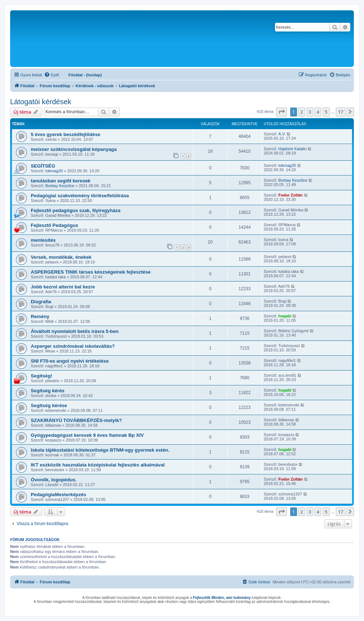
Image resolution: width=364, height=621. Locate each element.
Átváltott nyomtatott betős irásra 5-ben (75, 331)
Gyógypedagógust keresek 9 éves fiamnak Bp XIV (87, 435)
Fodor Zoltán (290, 195)
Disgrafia (41, 302)
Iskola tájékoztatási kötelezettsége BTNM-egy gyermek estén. (100, 450)
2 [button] (302, 112)
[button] (282, 112)
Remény (40, 316)
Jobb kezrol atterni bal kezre (63, 287)
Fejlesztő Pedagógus (54, 225)
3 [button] (310, 112)
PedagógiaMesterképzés (58, 495)
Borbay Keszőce (60, 186)
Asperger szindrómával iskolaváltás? (73, 346)
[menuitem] (52, 75)
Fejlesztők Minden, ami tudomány (222, 598)
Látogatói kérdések (41, 102)
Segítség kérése (49, 405)
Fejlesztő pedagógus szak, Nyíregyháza (76, 210)
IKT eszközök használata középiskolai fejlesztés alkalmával (98, 465)
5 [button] (326, 112)
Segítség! (41, 376)
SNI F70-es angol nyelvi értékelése (70, 361)
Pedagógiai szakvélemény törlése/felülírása (80, 196)
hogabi (285, 316)
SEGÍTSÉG (43, 166)
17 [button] (341, 112)
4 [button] (318, 112)
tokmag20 (54, 171)
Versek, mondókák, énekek (61, 257)
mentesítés (43, 240)
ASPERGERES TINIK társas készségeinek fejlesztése (91, 272)
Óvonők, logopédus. (54, 480)
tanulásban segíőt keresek (61, 181)
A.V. (282, 134)
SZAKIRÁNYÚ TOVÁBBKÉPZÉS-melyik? (76, 420)
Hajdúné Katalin (292, 149)
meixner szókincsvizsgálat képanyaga (74, 149)
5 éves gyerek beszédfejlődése (65, 134)
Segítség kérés (48, 391)
